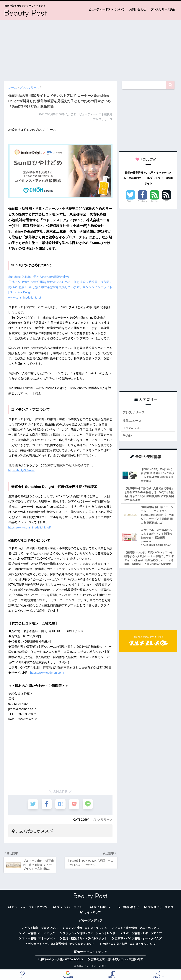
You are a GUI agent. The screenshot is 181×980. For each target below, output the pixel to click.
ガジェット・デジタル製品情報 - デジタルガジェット (61, 944)
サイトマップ (92, 912)
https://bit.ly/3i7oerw (21, 470)
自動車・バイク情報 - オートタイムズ (138, 938)
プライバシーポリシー (71, 907)
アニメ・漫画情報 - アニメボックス (137, 928)
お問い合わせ (138, 9)
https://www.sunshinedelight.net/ (30, 527)
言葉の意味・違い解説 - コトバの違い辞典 (117, 959)
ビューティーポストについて (106, 9)
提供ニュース (132, 421)
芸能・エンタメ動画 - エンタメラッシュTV (129, 944)
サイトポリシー (103, 907)
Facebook (142, 201)
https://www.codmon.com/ (47, 673)
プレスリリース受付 (163, 9)
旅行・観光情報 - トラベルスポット (85, 938)
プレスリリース (102, 820)
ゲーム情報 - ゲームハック (38, 933)
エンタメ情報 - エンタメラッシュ (86, 928)
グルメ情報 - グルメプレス (41, 928)
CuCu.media (133, 428)
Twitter (131, 201)
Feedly (154, 201)
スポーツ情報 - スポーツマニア (142, 933)
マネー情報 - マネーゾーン (38, 938)
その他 (127, 436)
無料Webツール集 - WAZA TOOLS (62, 959)
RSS (167, 201)
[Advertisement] (90, 49)
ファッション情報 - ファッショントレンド (89, 933)
